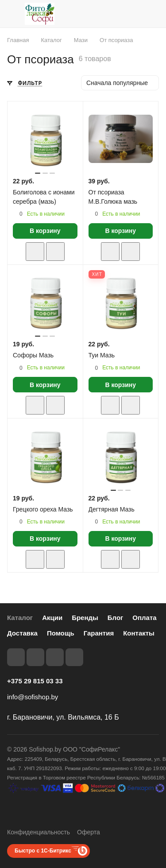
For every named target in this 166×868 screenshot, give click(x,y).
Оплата (144, 618)
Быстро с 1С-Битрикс (43, 851)
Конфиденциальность (39, 832)
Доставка (22, 633)
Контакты (139, 633)
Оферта (89, 832)
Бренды (85, 618)
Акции (52, 618)
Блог (116, 618)
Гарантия (99, 633)
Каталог (20, 618)
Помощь (61, 633)
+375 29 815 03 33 (35, 681)
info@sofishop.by (33, 697)
